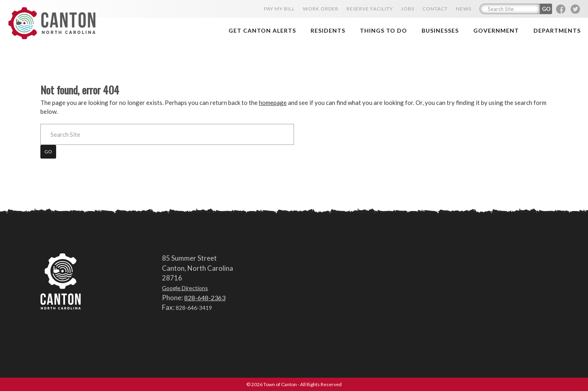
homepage (273, 102)
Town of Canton (55, 23)
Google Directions (185, 288)
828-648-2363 (205, 297)
